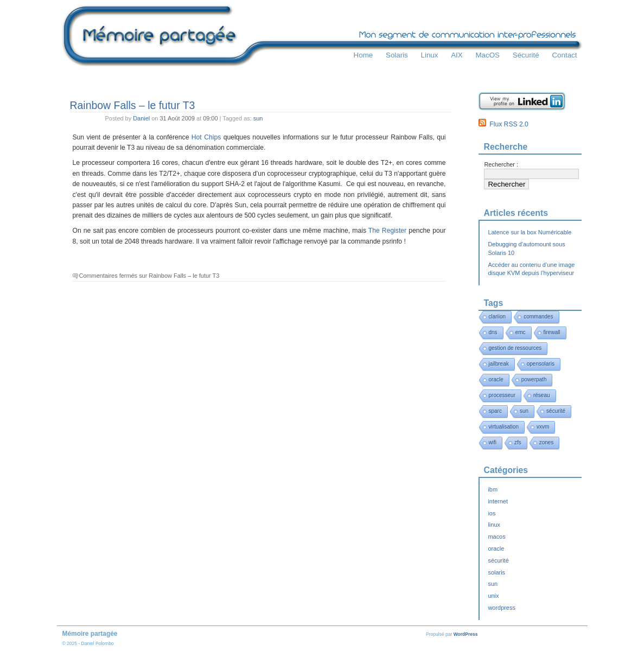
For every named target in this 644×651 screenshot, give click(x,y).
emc (521, 332)
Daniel (141, 118)
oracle (496, 379)
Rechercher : (501, 164)
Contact (564, 55)
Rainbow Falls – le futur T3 (133, 105)
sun (258, 118)
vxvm (543, 427)
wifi (493, 442)
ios (492, 513)
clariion (498, 317)
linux (494, 525)
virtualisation (504, 427)
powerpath (534, 379)
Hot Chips (206, 137)
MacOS (487, 55)
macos (496, 537)
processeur (502, 395)
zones (547, 442)
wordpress (501, 608)
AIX (457, 55)
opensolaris (541, 364)
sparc (495, 411)
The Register (387, 231)
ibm (493, 489)
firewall (552, 332)
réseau (542, 395)
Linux (430, 55)
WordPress (466, 634)
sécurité (556, 411)
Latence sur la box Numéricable (530, 232)
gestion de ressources (515, 348)
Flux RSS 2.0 (503, 124)
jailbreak (499, 364)
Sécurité (526, 55)
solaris (496, 572)
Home (364, 55)
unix (493, 596)
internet (498, 501)
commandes (538, 317)
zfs (518, 442)
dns (493, 332)
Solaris (397, 55)
